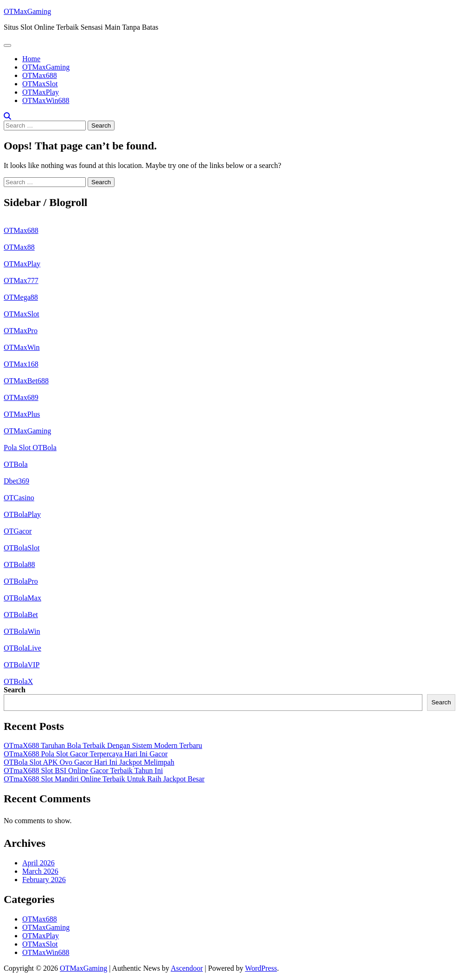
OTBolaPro (21, 581)
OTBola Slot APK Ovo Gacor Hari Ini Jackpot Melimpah (89, 762)
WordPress (261, 968)
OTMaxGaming (27, 11)
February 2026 (44, 880)
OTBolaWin (22, 631)
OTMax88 (19, 247)
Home (31, 59)
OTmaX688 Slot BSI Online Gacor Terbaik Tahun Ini (83, 770)
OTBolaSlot (22, 548)
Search (15, 690)
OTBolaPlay (22, 514)
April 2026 (38, 863)
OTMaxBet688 (26, 381)
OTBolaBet (21, 615)
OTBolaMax (22, 598)
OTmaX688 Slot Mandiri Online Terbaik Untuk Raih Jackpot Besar (104, 779)
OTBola (16, 464)
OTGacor (18, 531)
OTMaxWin (22, 347)
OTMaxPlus (22, 414)
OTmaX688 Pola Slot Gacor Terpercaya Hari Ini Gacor (86, 754)
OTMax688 (40, 75)
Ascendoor (187, 968)
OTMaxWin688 (46, 100)
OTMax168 (21, 364)
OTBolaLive (22, 648)
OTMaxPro (21, 331)
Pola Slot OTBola (30, 448)
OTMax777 (21, 280)
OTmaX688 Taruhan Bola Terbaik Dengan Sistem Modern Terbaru (103, 745)
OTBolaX (18, 681)
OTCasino (19, 498)
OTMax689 (21, 397)
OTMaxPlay (41, 92)
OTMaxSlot (40, 84)
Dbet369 (16, 481)
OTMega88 (21, 297)
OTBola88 (19, 564)
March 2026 (40, 871)
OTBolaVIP (22, 665)
